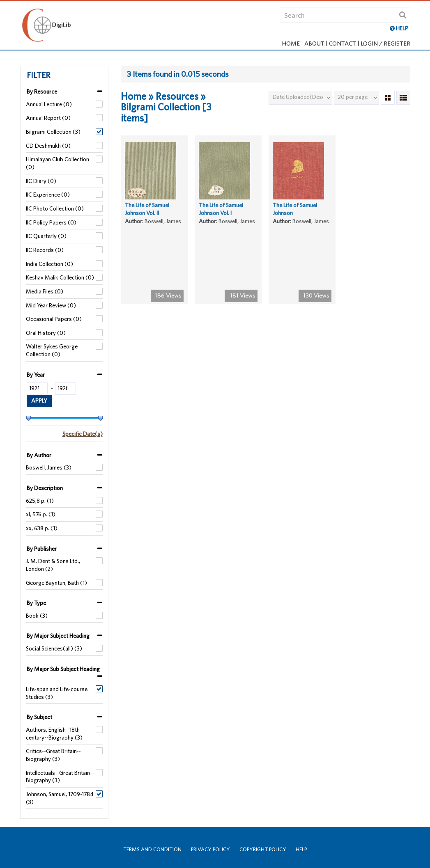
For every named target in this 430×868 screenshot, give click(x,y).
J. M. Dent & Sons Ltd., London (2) (53, 565)
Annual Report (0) (48, 118)
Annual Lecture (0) (49, 104)
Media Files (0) (45, 291)
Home (291, 43)
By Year (36, 375)
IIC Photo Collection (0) (55, 208)
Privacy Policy (210, 849)
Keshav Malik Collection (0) (60, 277)
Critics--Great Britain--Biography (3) (53, 755)
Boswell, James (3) (49, 467)
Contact (343, 43)
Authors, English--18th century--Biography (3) (54, 734)
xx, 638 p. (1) (42, 528)
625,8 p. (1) (40, 501)
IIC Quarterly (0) (46, 236)
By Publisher (42, 549)
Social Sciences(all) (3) (54, 648)
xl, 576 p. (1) (41, 514)
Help (301, 849)
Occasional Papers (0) (54, 319)
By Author (39, 455)
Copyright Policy (263, 849)
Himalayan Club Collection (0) (57, 163)
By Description (45, 488)
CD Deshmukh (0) (48, 146)
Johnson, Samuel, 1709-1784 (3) (60, 798)
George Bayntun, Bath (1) (56, 583)
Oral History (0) (46, 333)
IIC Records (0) (45, 250)
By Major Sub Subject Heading (63, 669)
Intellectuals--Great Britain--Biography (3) (60, 777)
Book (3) (37, 616)
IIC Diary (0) (41, 181)
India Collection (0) (49, 264)
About (314, 43)
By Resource (42, 92)
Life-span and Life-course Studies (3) (57, 693)
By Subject (39, 717)
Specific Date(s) (83, 434)
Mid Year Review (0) (51, 305)
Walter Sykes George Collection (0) (52, 350)
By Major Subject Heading (58, 636)
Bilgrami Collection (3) (53, 132)
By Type (36, 603)
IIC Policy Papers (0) (51, 222)
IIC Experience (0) (48, 195)
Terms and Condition (152, 849)
